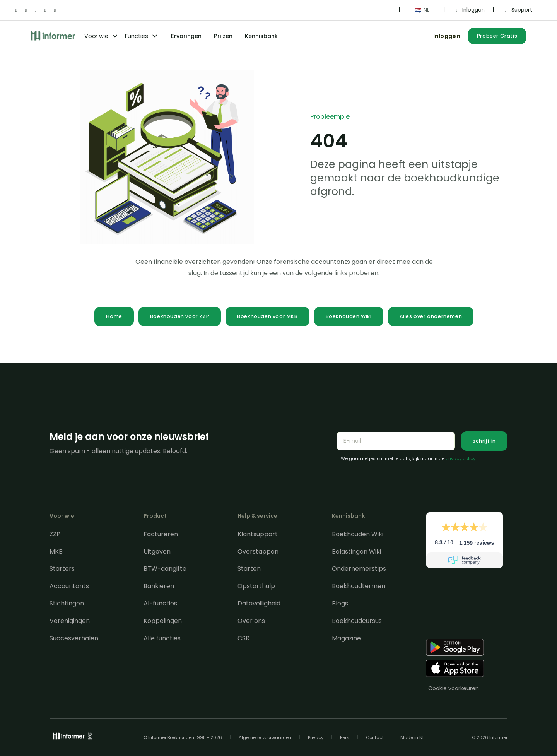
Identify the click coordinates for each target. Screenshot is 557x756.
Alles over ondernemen (431, 316)
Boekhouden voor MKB (267, 316)
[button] (422, 10)
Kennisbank (261, 36)
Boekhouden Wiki (349, 316)
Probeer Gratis (497, 36)
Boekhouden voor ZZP (180, 316)
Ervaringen (186, 36)
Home (114, 316)
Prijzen (223, 36)
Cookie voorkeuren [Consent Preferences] (454, 688)
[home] (53, 36)
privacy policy (460, 458)
